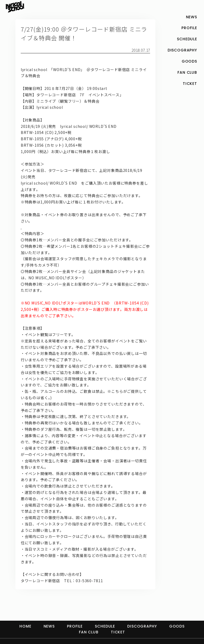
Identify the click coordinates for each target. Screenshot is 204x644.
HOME (25, 626)
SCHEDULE (105, 626)
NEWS (49, 626)
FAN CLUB (89, 632)
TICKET (118, 632)
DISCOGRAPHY (142, 626)
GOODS (177, 626)
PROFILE (75, 626)
